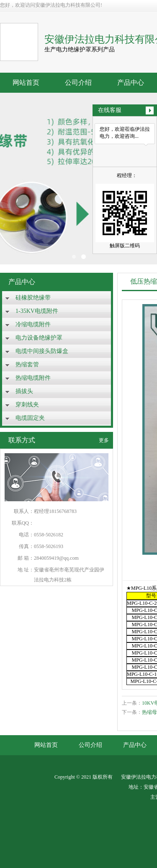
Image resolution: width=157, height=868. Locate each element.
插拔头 (24, 391)
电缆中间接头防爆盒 (42, 351)
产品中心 (131, 82)
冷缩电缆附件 (33, 324)
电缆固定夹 (30, 418)
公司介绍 (78, 82)
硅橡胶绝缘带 (33, 298)
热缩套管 (27, 364)
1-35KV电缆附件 (37, 311)
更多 (104, 440)
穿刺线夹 (27, 405)
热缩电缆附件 (33, 378)
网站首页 (26, 82)
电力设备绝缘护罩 (39, 338)
